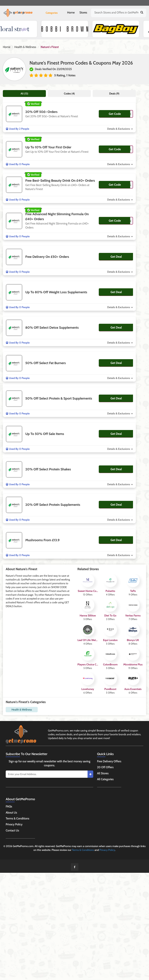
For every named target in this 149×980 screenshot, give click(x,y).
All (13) (24, 94)
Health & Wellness (25, 47)
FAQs (9, 807)
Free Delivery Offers (109, 761)
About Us (11, 813)
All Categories (105, 779)
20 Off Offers (105, 767)
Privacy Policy (14, 824)
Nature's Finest (50, 47)
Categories (52, 13)
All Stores (103, 773)
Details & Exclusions (119, 129)
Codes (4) (69, 94)
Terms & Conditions (18, 819)
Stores (83, 13)
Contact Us (12, 831)
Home (71, 13)
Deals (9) (114, 94)
